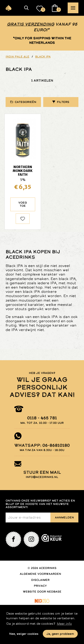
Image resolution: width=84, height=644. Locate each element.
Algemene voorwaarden (40, 574)
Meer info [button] (64, 624)
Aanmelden (64, 517)
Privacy (40, 586)
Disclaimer (40, 580)
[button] (26, 8)
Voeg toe (23, 204)
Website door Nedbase (42, 592)
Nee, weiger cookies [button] (24, 634)
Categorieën (26, 102)
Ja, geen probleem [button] (60, 634)
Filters (63, 102)
